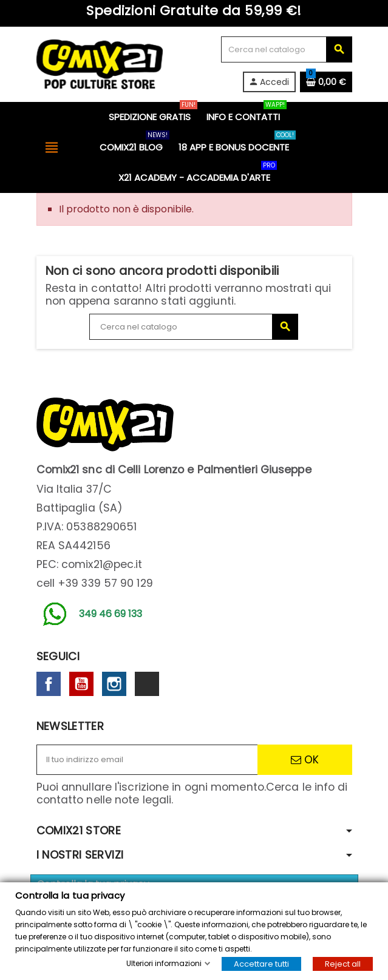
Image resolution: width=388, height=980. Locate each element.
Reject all (343, 964)
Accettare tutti (261, 964)
